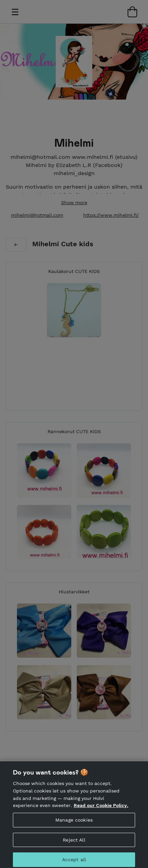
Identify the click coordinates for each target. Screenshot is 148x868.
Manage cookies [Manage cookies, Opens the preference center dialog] (74, 823)
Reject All (74, 843)
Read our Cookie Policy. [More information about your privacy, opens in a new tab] (101, 808)
